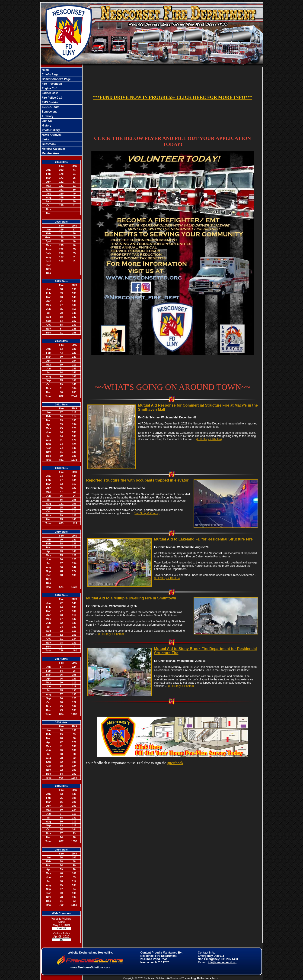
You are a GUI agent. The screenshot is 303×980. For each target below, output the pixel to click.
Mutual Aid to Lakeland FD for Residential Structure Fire (203, 539)
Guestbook (49, 144)
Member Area (50, 153)
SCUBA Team (50, 107)
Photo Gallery (50, 130)
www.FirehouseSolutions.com (90, 967)
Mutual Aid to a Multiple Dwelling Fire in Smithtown (131, 598)
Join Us (46, 121)
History (46, 126)
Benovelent (49, 112)
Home (45, 70)
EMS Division (50, 102)
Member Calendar (53, 149)
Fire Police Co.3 (52, 98)
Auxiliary (47, 116)
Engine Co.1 (49, 88)
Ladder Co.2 (49, 93)
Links (45, 139)
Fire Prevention (52, 84)
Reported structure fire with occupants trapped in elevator (137, 480)
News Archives (51, 135)
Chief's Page (50, 74)
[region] (61, 112)
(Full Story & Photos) (209, 439)
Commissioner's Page (56, 79)
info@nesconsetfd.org (223, 962)
